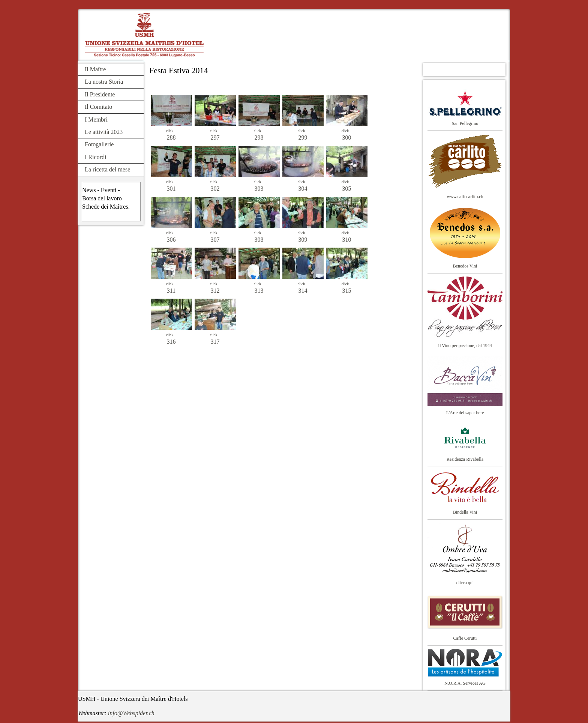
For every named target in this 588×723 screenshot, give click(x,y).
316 (171, 342)
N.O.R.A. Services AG (465, 683)
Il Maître (95, 69)
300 (347, 138)
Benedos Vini (465, 266)
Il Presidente (100, 94)
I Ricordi (95, 157)
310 (347, 240)
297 (215, 138)
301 (171, 189)
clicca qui (465, 583)
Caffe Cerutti (465, 638)
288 (171, 138)
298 (259, 138)
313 (259, 291)
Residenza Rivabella (465, 459)
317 (215, 342)
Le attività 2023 (104, 132)
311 (171, 291)
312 (215, 291)
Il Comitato (98, 107)
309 (303, 240)
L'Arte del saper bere (465, 413)
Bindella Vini (465, 512)
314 (303, 291)
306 (171, 240)
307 (215, 240)
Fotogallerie (99, 144)
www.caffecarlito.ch (465, 197)
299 (303, 138)
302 (215, 189)
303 (259, 189)
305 (347, 189)
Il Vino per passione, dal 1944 (465, 346)
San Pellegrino (465, 123)
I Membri (96, 119)
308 (259, 240)
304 (303, 189)
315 (347, 291)
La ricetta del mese (107, 169)
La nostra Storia (104, 82)
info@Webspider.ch (131, 713)
